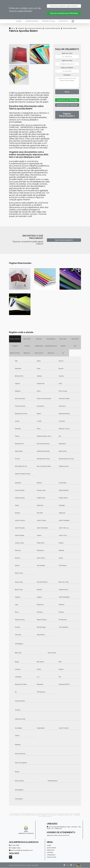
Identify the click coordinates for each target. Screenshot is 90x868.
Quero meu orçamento (64, 240)
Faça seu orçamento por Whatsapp (64, 13)
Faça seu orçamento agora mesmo (64, 6)
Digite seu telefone (67, 68)
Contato (63, 21)
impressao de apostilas (35, 29)
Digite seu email (67, 61)
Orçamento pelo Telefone (67, 108)
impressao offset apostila (52, 29)
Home (19, 21)
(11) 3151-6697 (14, 845)
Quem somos (32, 21)
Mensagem (67, 75)
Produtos (48, 21)
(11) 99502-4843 (15, 848)
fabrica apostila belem (70, 29)
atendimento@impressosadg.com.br (21, 851)
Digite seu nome (67, 53)
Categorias (21, 29)
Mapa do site (52, 857)
